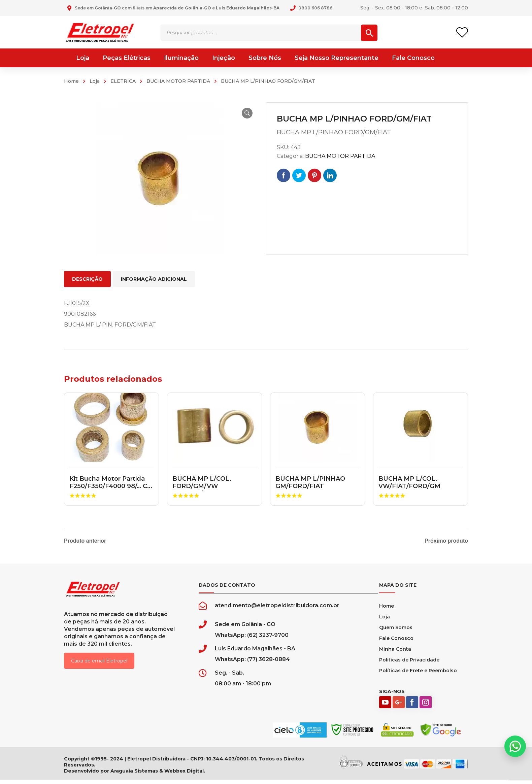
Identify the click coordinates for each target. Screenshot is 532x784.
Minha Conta (395, 653)
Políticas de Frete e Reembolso (418, 675)
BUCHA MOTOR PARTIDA (178, 81)
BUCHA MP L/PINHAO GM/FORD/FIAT (310, 482)
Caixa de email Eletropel (99, 665)
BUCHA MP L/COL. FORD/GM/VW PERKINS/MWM (202, 486)
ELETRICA (123, 81)
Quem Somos (396, 632)
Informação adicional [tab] (154, 279)
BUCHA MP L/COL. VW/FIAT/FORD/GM (409, 482)
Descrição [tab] (87, 279)
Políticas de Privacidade (409, 664)
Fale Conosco (396, 643)
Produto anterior (85, 541)
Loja (95, 81)
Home (71, 81)
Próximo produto (446, 541)
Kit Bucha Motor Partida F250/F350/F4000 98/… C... (111, 482)
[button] (244, 113)
